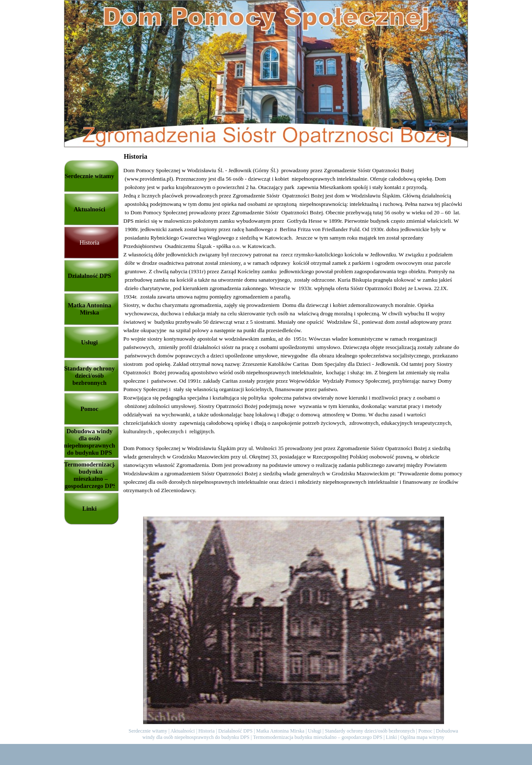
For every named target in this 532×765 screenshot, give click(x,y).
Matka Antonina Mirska (281, 731)
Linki (391, 737)
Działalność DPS (235, 731)
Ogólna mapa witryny (422, 737)
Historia (206, 731)
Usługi (315, 731)
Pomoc (425, 731)
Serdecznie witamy (148, 731)
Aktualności (183, 731)
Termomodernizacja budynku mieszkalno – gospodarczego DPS (318, 737)
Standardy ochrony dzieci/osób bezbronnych (370, 731)
